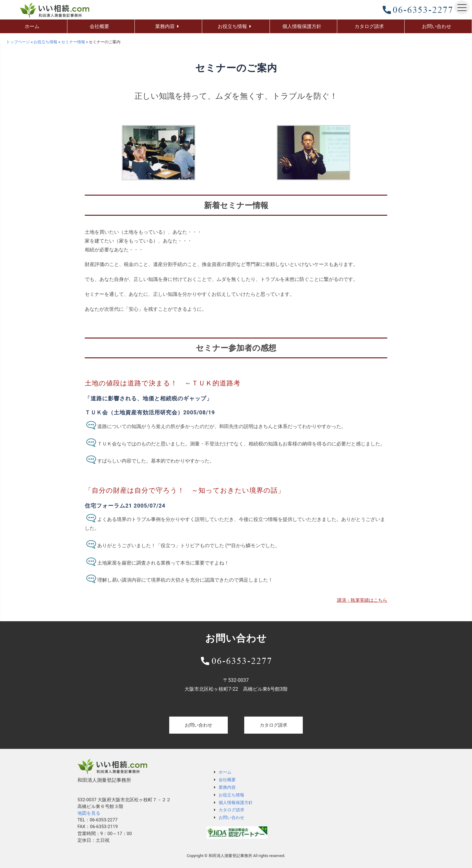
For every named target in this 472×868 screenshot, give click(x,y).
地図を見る (89, 813)
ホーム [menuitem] (32, 26)
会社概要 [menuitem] (99, 26)
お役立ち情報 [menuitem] (232, 26)
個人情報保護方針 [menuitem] (302, 26)
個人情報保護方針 (236, 802)
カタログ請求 (274, 725)
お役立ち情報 (231, 795)
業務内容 (227, 787)
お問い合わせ (198, 725)
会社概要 (227, 780)
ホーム (225, 772)
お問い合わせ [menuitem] (437, 26)
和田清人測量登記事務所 (230, 856)
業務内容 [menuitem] (165, 26)
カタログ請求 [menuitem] (369, 26)
